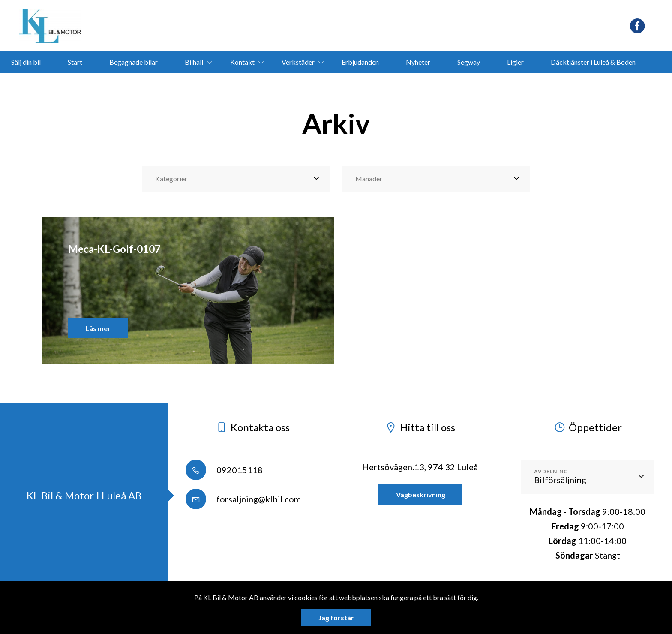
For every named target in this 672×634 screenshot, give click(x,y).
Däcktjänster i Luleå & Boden (593, 62)
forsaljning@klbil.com (243, 499)
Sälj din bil (26, 62)
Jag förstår (336, 617)
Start (75, 62)
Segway (469, 62)
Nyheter (418, 62)
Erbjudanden (360, 62)
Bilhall (194, 62)
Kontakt (242, 62)
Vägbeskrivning (420, 494)
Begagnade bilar (133, 62)
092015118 (224, 470)
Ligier (515, 62)
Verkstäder (298, 62)
